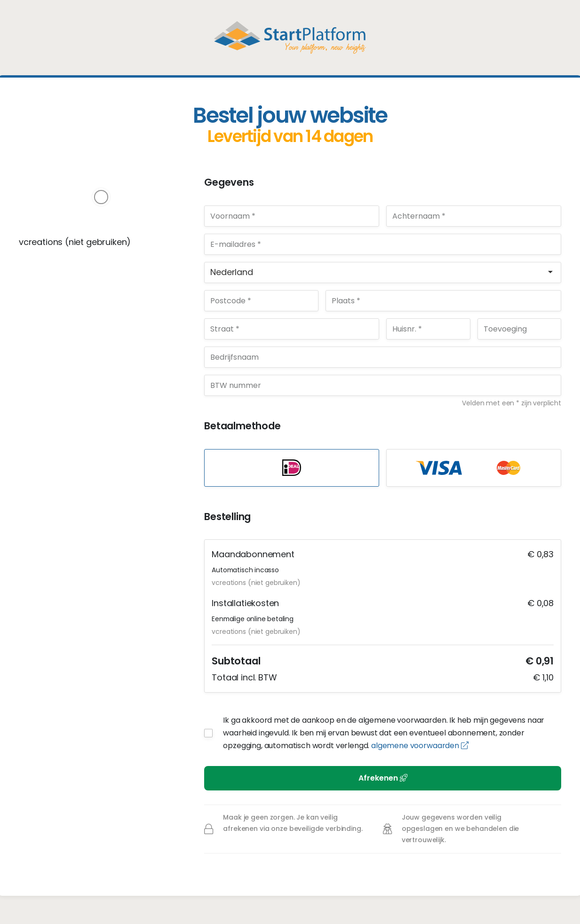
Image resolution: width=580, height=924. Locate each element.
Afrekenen (383, 778)
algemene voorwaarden (420, 746)
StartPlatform (290, 38)
